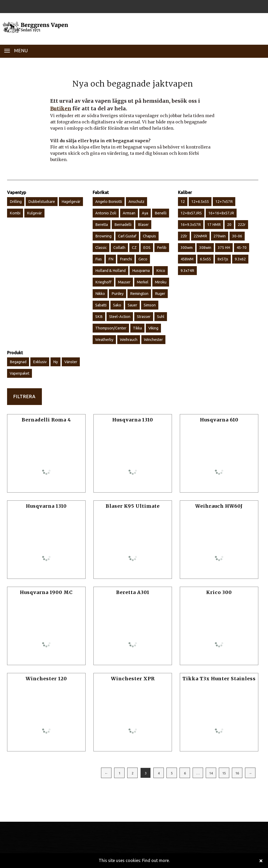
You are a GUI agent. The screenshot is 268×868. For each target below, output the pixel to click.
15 (224, 773)
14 (211, 773)
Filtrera (24, 396)
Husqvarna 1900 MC (46, 592)
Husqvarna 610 (219, 420)
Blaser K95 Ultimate (133, 506)
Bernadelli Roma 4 (46, 420)
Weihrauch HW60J (219, 506)
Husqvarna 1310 (133, 420)
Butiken (61, 109)
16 (237, 773)
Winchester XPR (133, 679)
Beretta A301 (133, 592)
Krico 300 (219, 592)
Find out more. (156, 860)
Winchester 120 (46, 679)
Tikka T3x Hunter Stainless (219, 679)
